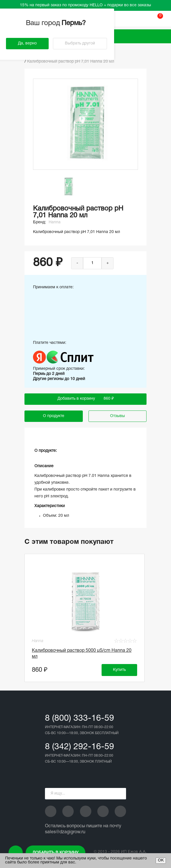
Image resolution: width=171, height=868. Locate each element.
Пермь (74, 23)
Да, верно (27, 43)
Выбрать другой (80, 43)
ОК (161, 860)
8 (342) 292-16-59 (80, 747)
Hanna (55, 222)
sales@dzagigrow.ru (65, 832)
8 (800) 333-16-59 (80, 719)
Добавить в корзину (55, 853)
